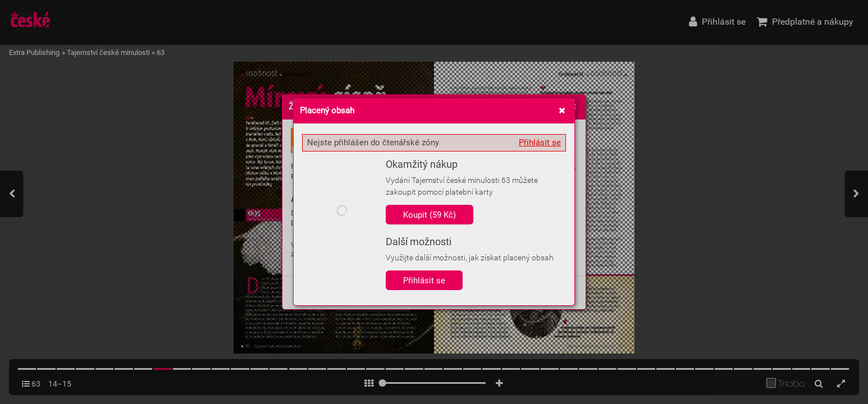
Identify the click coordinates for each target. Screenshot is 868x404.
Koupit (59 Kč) (430, 215)
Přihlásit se (540, 143)
